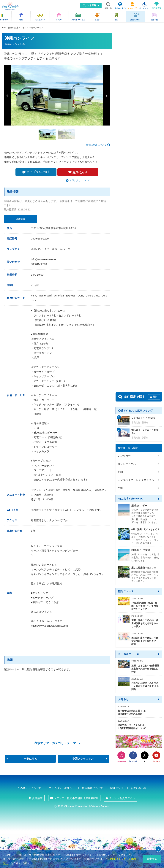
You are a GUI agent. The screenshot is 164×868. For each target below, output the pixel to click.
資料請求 (37, 798)
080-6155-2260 (40, 239)
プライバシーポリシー (61, 788)
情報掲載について (92, 788)
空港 (120, 488)
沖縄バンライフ (36, 28)
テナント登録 (89, 5)
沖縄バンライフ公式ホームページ (51, 249)
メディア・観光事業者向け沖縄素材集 (76, 798)
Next (107, 96)
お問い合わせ (139, 788)
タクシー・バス (127, 464)
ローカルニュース (129, 654)
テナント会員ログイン (122, 798)
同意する (152, 859)
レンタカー (124, 456)
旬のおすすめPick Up (131, 499)
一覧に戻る (30, 759)
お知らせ (123, 699)
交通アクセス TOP (83, 759)
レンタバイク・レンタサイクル (136, 480)
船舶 (120, 472)
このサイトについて (29, 788)
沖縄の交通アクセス (17, 28)
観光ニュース (126, 591)
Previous (7, 96)
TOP (4, 28)
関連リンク (117, 788)
